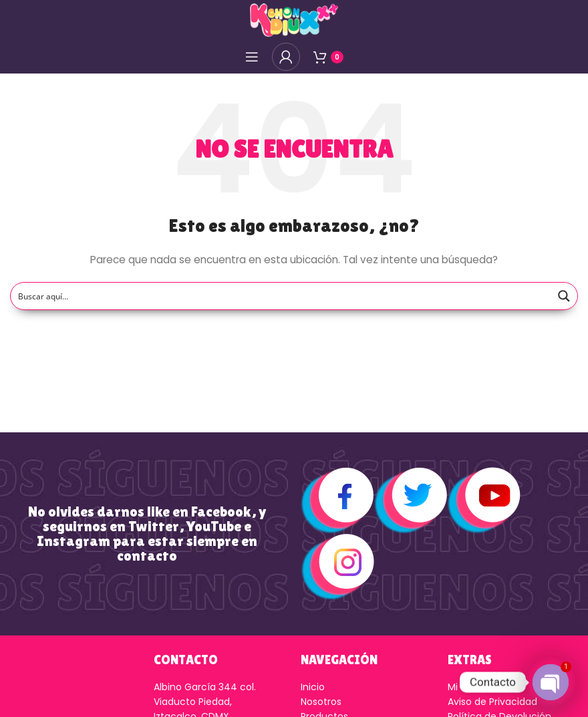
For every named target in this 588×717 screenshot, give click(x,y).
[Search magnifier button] (564, 296)
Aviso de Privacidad (492, 702)
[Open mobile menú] (252, 57)
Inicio (313, 687)
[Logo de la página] (294, 19)
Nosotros (321, 702)
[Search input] (281, 296)
